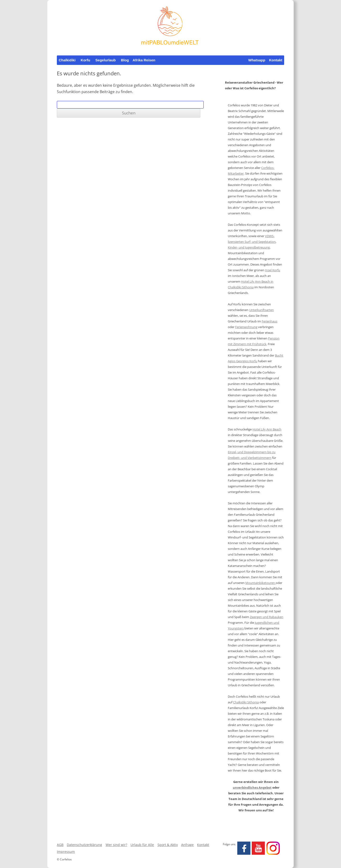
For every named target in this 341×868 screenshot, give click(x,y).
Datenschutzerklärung (84, 845)
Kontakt (276, 60)
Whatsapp (257, 60)
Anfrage (187, 845)
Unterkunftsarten (261, 310)
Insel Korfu (273, 270)
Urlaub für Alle (142, 845)
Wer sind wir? (116, 845)
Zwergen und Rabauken (267, 617)
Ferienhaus (269, 321)
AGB (60, 845)
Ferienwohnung (246, 327)
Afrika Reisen (144, 60)
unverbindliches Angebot (252, 787)
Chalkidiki (67, 60)
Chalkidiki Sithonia (246, 702)
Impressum (66, 852)
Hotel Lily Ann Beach (267, 429)
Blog (125, 60)
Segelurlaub (106, 60)
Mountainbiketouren (260, 583)
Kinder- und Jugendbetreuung (249, 247)
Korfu (85, 60)
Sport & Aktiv (168, 845)
